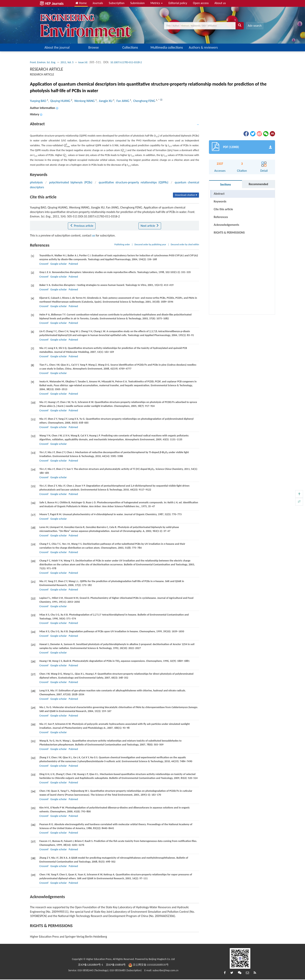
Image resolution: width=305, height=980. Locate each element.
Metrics (156, 3)
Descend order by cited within (185, 244)
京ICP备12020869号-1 (90, 965)
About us (220, 3)
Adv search (255, 26)
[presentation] (67, 145)
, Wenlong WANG (84, 101)
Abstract (219, 194)
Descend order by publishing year (150, 244)
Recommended (258, 184)
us (94, 235)
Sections (226, 184)
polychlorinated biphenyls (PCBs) (71, 182)
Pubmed (73, 264)
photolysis (36, 182)
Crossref (44, 264)
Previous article (82, 226)
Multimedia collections (167, 47)
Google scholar (59, 264)
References (221, 217)
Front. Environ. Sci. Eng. (43, 62)
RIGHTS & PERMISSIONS (229, 233)
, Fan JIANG (122, 101)
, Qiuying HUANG (60, 101)
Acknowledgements (227, 225)
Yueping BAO (38, 101)
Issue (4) (83, 62)
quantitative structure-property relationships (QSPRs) (133, 182)
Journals (98, 3)
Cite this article (223, 209)
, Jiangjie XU (105, 101)
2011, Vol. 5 (67, 62)
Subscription (117, 3)
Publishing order (122, 244)
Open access (201, 3)
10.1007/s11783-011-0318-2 (126, 62)
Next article (150, 226)
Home (81, 3)
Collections (130, 47)
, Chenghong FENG (144, 101)
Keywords (220, 201)
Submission (138, 3)
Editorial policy (178, 3)
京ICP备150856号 (116, 965)
